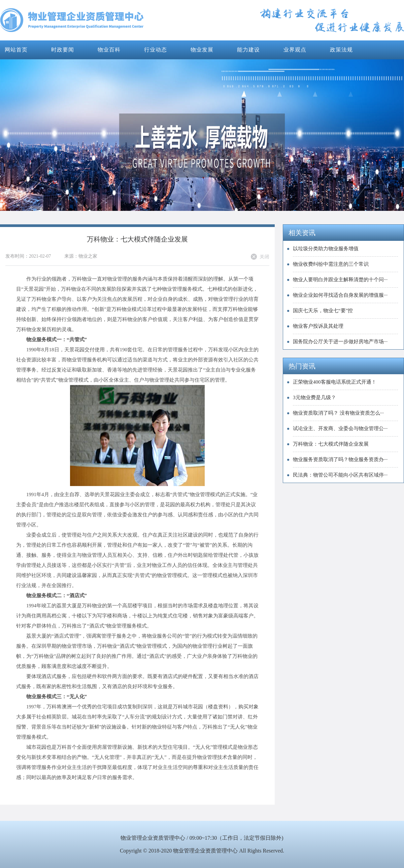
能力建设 (248, 50)
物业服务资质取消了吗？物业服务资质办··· (340, 459)
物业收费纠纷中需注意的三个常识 (331, 264)
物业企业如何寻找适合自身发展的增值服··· (340, 295)
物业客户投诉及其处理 (318, 326)
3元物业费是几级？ (314, 397)
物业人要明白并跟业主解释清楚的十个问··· (340, 280)
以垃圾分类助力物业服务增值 (326, 249)
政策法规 (341, 50)
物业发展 (202, 50)
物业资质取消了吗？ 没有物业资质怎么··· (338, 413)
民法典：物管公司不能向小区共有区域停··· (340, 475)
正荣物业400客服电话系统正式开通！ (335, 382)
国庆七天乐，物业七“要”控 (323, 311)
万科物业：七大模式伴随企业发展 (331, 444)
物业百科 (109, 50)
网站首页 (16, 50)
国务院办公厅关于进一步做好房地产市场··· (340, 342)
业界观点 (295, 50)
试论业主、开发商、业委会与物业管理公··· (340, 428)
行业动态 (156, 50)
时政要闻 (63, 50)
